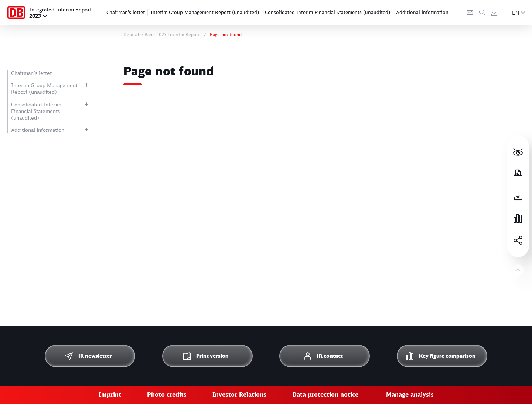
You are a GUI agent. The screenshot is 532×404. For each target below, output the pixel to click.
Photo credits (167, 394)
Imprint (110, 394)
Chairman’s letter (126, 12)
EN (516, 13)
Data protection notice (325, 394)
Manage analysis (410, 394)
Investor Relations (239, 394)
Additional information (422, 12)
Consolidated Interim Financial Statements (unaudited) (328, 12)
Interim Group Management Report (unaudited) (205, 12)
